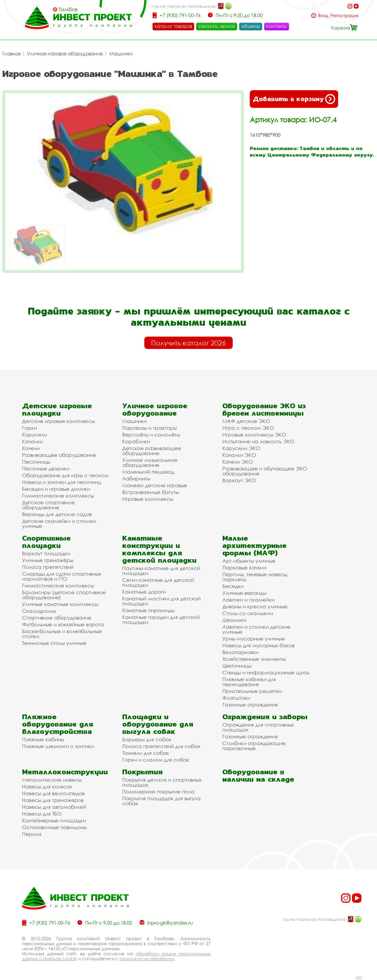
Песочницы (36, 462)
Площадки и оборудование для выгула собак (158, 724)
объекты (251, 26)
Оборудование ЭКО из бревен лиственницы (264, 409)
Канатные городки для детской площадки (161, 620)
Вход (323, 15)
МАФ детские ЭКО (246, 421)
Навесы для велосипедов (53, 793)
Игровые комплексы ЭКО (254, 435)
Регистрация (344, 15)
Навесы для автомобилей (54, 807)
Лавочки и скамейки (248, 600)
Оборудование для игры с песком (65, 475)
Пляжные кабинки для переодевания (249, 682)
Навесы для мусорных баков (258, 645)
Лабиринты (136, 479)
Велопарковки (240, 652)
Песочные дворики (46, 468)
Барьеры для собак (147, 739)
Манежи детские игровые (155, 485)
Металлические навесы (52, 780)
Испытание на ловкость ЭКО (258, 441)
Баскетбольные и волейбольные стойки (62, 634)
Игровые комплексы (148, 499)
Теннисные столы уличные (54, 643)
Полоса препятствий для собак (161, 746)
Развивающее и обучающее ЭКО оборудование (265, 471)
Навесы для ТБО (42, 814)
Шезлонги (234, 620)
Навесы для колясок (47, 787)
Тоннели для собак (146, 753)
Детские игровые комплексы (58, 421)
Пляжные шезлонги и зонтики (58, 746)
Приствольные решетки (252, 691)
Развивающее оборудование (59, 455)
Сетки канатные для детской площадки (158, 582)
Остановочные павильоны (54, 827)
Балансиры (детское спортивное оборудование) (64, 595)
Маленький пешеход (148, 472)
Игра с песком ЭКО (248, 428)
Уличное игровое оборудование (65, 54)
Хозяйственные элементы (254, 659)
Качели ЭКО (238, 462)
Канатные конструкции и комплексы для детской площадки (159, 549)
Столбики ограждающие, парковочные (255, 746)
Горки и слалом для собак (156, 760)
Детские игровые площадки (57, 409)
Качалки (32, 441)
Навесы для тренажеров (53, 800)
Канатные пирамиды (148, 610)
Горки (29, 428)
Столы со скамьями (248, 613)
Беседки (233, 586)
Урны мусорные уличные (254, 639)
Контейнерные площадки (54, 820)
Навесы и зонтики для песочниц (62, 482)
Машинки (121, 54)
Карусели (34, 435)
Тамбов (68, 9)
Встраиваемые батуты (151, 492)
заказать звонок (217, 26)
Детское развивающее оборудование (152, 451)
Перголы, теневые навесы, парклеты (255, 577)
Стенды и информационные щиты (266, 672)
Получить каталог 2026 (188, 343)
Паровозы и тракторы (149, 428)
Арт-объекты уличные (249, 561)
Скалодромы (39, 611)
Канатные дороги (144, 592)
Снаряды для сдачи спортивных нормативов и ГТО (62, 576)
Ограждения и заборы (265, 717)
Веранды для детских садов (57, 514)
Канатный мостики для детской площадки (161, 601)
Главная (11, 54)
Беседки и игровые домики (56, 489)
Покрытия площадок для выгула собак (161, 801)
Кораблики (136, 441)
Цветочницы (237, 666)
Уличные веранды (244, 593)
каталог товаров (173, 26)
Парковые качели (244, 568)
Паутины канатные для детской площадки (161, 571)
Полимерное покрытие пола (158, 792)
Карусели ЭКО (241, 448)
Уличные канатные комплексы (60, 604)
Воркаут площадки (46, 553)
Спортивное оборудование (57, 618)
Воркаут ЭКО (239, 480)
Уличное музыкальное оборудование (150, 462)
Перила (32, 834)
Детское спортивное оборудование (48, 505)
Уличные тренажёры (48, 560)
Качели (31, 448)
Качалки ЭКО (239, 455)
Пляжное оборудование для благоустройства (58, 724)
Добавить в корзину (294, 99)
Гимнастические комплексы (58, 496)
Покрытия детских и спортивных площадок (162, 782)
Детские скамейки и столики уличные (59, 523)
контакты (277, 26)
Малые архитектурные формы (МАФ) (254, 545)
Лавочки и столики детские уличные (256, 629)
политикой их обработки (147, 958)
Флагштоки (236, 698)
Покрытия (142, 772)
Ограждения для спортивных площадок (258, 727)
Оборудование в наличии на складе (258, 775)
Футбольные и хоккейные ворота (63, 624)
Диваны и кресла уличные (255, 606)
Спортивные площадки (46, 542)
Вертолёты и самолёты (151, 435)
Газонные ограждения (250, 705)
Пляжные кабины (43, 739)
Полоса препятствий (48, 567)
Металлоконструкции (65, 772)
